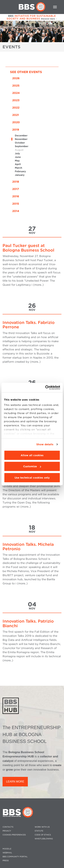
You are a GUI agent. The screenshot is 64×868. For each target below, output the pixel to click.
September (22, 146)
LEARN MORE (15, 782)
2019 (16, 130)
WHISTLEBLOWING (44, 839)
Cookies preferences (14, 835)
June (18, 157)
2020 (16, 122)
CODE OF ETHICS (43, 835)
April (18, 164)
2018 (16, 182)
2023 (16, 100)
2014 (16, 211)
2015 (16, 204)
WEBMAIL (7, 853)
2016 (16, 196)
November (21, 139)
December (21, 136)
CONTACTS (8, 827)
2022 (16, 108)
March (19, 168)
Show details (45, 444)
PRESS (6, 861)
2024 (16, 93)
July (17, 153)
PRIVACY (7, 831)
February (20, 171)
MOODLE (7, 849)
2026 (16, 78)
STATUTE (39, 831)
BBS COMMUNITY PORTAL (15, 857)
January (20, 175)
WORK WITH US (42, 827)
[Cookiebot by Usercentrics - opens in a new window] (46, 388)
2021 (16, 115)
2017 (16, 189)
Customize (32, 466)
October (20, 143)
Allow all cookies (32, 455)
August (19, 150)
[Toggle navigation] (55, 7)
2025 (16, 86)
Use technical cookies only (32, 478)
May (17, 161)
